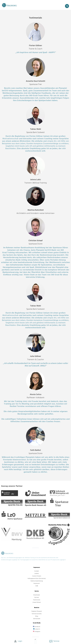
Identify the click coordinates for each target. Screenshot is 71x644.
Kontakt (37, 571)
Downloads (37, 595)
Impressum (37, 583)
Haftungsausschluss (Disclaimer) (37, 578)
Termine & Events (37, 614)
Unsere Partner (37, 602)
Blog (37, 616)
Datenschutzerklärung (37, 581)
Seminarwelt (37, 619)
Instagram (37, 632)
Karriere (37, 597)
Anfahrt (37, 574)
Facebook (37, 627)
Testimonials (37, 600)
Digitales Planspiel (37, 611)
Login (18, 641)
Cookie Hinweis (37, 576)
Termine (54, 641)
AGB (37, 586)
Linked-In (37, 629)
